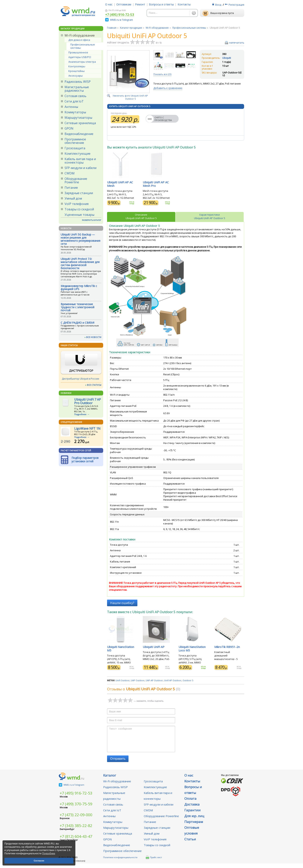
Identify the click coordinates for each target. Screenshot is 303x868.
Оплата (190, 803)
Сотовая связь (75, 96)
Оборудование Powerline (76, 180)
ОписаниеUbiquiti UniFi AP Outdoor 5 (141, 216)
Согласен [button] (39, 861)
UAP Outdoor (138, 680)
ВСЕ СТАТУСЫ (94, 385)
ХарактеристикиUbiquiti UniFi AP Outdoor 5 (210, 216)
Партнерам (194, 826)
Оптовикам (124, 4)
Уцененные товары (79, 215)
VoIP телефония (77, 204)
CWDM (70, 173)
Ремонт (140, 4)
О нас (109, 4)
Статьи (190, 844)
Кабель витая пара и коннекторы (80, 161)
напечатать (237, 43)
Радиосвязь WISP (78, 82)
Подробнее (80, 414)
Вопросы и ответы (161, 4)
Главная (112, 28)
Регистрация (236, 5)
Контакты (184, 4)
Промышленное (78, 52)
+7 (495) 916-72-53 (120, 15)
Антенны (71, 107)
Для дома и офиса (79, 40)
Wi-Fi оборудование (80, 35)
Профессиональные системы (83, 46)
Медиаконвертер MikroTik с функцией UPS (79, 287)
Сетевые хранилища (80, 123)
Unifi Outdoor (123, 680)
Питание (71, 188)
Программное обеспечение (75, 141)
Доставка (192, 809)
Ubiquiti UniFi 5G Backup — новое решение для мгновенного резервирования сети (80, 239)
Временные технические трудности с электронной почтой (77, 307)
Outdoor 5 (188, 680)
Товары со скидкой (79, 209)
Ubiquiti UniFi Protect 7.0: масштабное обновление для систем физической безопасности (80, 263)
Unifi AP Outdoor (173, 680)
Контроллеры (77, 66)
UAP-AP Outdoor (154, 680)
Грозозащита (75, 148)
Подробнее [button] (49, 853)
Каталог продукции (131, 28)
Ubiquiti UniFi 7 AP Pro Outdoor (88, 401)
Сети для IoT (74, 101)
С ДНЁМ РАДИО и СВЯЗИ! (77, 323)
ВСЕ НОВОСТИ (94, 337)
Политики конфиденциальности (120, 862)
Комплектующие (77, 154)
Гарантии (192, 815)
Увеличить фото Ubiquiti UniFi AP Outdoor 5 (130, 97)
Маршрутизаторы (78, 118)
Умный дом (73, 198)
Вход (218, 5)
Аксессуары (76, 76)
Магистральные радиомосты (77, 89)
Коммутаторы (75, 112)
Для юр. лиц (194, 821)
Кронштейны (77, 71)
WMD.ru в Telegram (121, 20)
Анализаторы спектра (82, 62)
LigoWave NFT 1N (87, 428)
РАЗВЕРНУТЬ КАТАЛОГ (92, 220)
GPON (69, 128)
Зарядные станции (79, 193)
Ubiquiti (227, 58)
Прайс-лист (154, 862)
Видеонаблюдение (79, 134)
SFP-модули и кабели (80, 168)
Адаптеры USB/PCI (80, 57)
